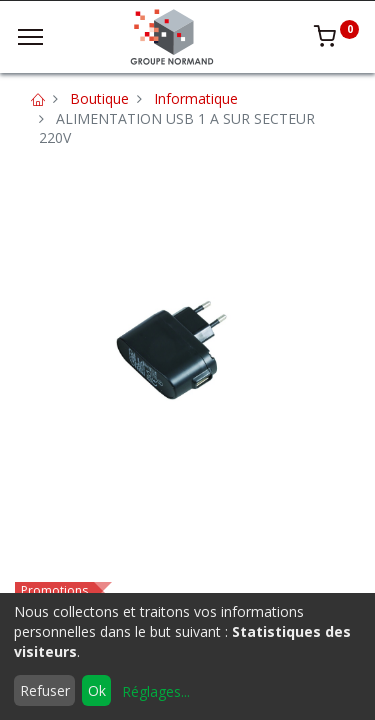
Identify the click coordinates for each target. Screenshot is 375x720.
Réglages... (156, 691)
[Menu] (30, 37)
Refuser (45, 690)
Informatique (196, 98)
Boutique (99, 98)
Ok (97, 690)
